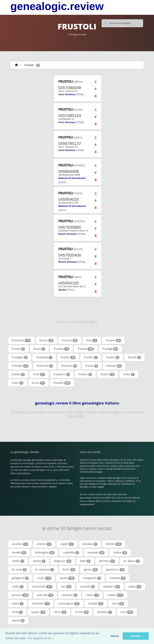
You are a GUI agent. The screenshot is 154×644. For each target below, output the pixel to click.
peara (135, 587)
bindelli (19, 553)
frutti (39, 374)
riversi (92, 595)
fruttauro (69, 366)
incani (44, 578)
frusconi (70, 340)
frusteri (68, 357)
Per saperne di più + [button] (41, 638)
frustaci (86, 349)
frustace (61, 349)
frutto (129, 374)
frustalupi (44, 357)
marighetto (92, 578)
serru (118, 604)
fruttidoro (62, 374)
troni (127, 612)
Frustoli (29, 65)
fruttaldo (20, 366)
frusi (92, 340)
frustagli (110, 349)
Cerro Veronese (67, 94)
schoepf (96, 604)
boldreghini (45, 553)
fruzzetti (62, 383)
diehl (85, 561)
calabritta (71, 553)
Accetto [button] (136, 636)
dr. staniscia (45, 570)
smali (17, 612)
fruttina (85, 374)
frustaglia (20, 357)
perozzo (20, 595)
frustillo (91, 357)
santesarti (41, 604)
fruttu (18, 383)
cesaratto (96, 553)
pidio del (45, 595)
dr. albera (132, 561)
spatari (38, 612)
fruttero (114, 366)
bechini (114, 544)
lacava (67, 578)
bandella (90, 544)
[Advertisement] (33, 97)
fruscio (46, 340)
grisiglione (20, 578)
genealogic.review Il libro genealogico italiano (77, 403)
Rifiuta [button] (115, 636)
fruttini (108, 374)
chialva (120, 553)
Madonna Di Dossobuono (72, 178)
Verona (62, 290)
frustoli (134, 357)
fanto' (69, 570)
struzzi (82, 612)
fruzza (38, 383)
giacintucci (115, 570)
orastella (87, 587)
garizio (91, 570)
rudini (18, 604)
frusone (113, 340)
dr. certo (19, 570)
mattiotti (118, 578)
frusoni (18, 349)
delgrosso (63, 561)
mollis (18, 587)
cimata (39, 561)
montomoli (42, 587)
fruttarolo (45, 366)
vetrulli (18, 621)
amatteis (20, 544)
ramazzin (70, 595)
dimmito (107, 561)
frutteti (18, 374)
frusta (39, 349)
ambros (44, 544)
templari (104, 612)
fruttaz (92, 366)
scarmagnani (69, 604)
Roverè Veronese (68, 234)
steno (60, 612)
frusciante (21, 340)
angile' (67, 544)
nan (66, 587)
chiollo (18, 561)
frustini (113, 357)
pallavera (112, 587)
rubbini (115, 595)
